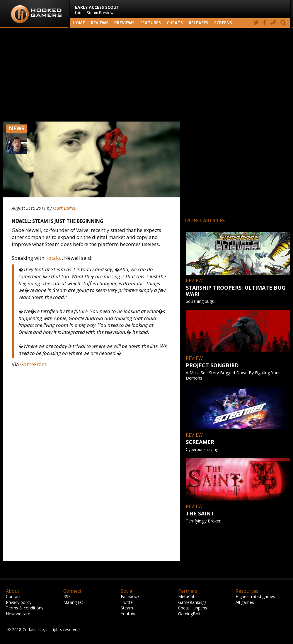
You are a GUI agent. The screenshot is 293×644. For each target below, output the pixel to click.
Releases (199, 23)
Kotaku (54, 258)
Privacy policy (19, 602)
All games (245, 602)
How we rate (18, 614)
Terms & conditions (25, 608)
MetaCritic (188, 596)
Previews (124, 23)
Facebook (130, 596)
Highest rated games (255, 596)
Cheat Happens (193, 608)
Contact (13, 596)
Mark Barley (64, 208)
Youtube (129, 614)
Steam (127, 608)
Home (79, 23)
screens (223, 23)
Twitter (127, 602)
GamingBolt (189, 614)
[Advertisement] (146, 75)
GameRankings (192, 602)
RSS (67, 596)
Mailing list (73, 602)
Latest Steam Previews (97, 10)
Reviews (100, 23)
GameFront (33, 364)
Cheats (175, 23)
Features (151, 23)
